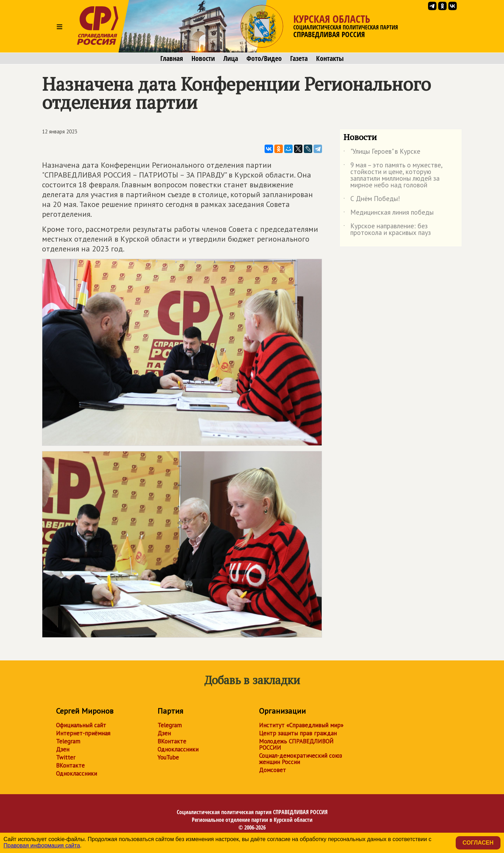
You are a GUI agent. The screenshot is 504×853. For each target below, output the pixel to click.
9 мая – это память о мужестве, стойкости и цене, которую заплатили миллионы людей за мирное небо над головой (393, 175)
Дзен (63, 749)
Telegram (68, 741)
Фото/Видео (264, 58)
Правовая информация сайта (42, 845)
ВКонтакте (70, 765)
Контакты (330, 58)
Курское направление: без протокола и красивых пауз (387, 230)
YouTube (168, 757)
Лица (231, 58)
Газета (299, 58)
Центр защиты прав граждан (298, 733)
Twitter (66, 757)
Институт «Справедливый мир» (301, 725)
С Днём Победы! (372, 200)
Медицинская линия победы (388, 214)
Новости (203, 58)
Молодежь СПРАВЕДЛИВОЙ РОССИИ (296, 744)
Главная (172, 58)
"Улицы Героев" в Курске (382, 153)
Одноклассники (76, 774)
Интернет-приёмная (83, 733)
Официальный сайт (81, 725)
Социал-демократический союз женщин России (300, 759)
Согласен (478, 843)
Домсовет (272, 770)
